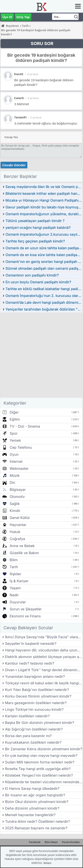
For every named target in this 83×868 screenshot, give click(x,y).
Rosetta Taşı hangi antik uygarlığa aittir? (38, 769)
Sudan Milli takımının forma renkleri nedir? (40, 762)
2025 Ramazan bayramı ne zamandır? (36, 828)
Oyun (14, 454)
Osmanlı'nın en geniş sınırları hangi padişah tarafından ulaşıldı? (44, 262)
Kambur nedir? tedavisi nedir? (30, 663)
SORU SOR (42, 43)
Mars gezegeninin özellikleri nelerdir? (36, 703)
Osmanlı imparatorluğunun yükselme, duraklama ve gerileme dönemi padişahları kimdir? (44, 214)
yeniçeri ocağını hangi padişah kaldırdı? (38, 228)
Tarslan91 (20, 117)
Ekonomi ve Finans (25, 616)
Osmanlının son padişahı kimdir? (32, 275)
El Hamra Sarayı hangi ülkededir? (32, 788)
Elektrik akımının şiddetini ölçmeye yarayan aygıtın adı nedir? (44, 657)
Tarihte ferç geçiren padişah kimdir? (35, 241)
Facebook (35, 842)
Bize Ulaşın (51, 842)
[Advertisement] (41, 356)
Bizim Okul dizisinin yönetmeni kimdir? (37, 802)
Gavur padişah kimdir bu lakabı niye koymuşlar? (44, 207)
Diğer (14, 412)
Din (12, 483)
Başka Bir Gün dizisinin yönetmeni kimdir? (40, 723)
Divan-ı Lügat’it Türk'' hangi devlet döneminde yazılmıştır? (44, 670)
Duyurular (18, 602)
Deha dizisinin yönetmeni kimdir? (32, 808)
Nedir (14, 595)
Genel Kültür (20, 518)
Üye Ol (7, 17)
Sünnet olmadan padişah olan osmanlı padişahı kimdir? (44, 268)
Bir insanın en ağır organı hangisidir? (35, 795)
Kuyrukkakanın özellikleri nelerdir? (33, 742)
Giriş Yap (23, 17)
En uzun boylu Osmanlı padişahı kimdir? (38, 282)
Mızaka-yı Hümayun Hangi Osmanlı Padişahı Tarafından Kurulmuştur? (44, 200)
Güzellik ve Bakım (24, 553)
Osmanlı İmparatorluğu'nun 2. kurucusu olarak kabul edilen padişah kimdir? (44, 296)
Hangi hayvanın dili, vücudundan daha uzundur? (44, 650)
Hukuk (15, 532)
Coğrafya (17, 539)
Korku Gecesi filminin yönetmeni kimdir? (38, 696)
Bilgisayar (18, 490)
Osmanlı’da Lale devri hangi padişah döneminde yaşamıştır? (44, 302)
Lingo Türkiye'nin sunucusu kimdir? (34, 709)
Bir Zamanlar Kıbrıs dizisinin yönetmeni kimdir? (44, 749)
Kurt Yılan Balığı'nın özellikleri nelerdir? (37, 690)
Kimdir (15, 511)
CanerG (19, 98)
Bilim (14, 560)
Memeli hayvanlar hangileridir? (30, 815)
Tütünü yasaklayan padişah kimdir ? (35, 221)
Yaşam (15, 588)
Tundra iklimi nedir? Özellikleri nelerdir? (37, 821)
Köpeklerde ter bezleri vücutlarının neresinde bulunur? (44, 782)
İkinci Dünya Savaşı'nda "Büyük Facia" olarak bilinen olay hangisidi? (44, 637)
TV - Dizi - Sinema (25, 426)
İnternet (16, 461)
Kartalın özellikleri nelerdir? (27, 716)
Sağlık (15, 504)
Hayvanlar (18, 525)
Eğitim (15, 419)
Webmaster (19, 468)
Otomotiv (17, 497)
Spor (14, 433)
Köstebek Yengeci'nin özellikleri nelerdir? (39, 775)
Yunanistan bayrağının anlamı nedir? (35, 676)
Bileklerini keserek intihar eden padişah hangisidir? (44, 193)
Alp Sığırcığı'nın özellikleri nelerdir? (34, 729)
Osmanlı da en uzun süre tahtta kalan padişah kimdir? (44, 248)
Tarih (14, 567)
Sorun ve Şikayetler (26, 609)
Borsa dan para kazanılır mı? (28, 736)
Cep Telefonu (21, 447)
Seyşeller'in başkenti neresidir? (31, 644)
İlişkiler (15, 574)
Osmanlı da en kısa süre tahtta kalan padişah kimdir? (44, 255)
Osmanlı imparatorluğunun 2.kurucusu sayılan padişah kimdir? (44, 234)
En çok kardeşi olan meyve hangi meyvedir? (41, 756)
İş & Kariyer (19, 581)
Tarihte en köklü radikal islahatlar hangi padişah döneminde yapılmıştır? (44, 289)
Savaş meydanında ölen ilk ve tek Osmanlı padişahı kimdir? (44, 187)
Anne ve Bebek (22, 546)
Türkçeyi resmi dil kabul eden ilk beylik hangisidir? (44, 683)
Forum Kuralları (71, 842)
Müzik (15, 476)
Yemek (15, 440)
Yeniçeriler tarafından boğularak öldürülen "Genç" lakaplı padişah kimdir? (44, 309)
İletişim (47, 863)
